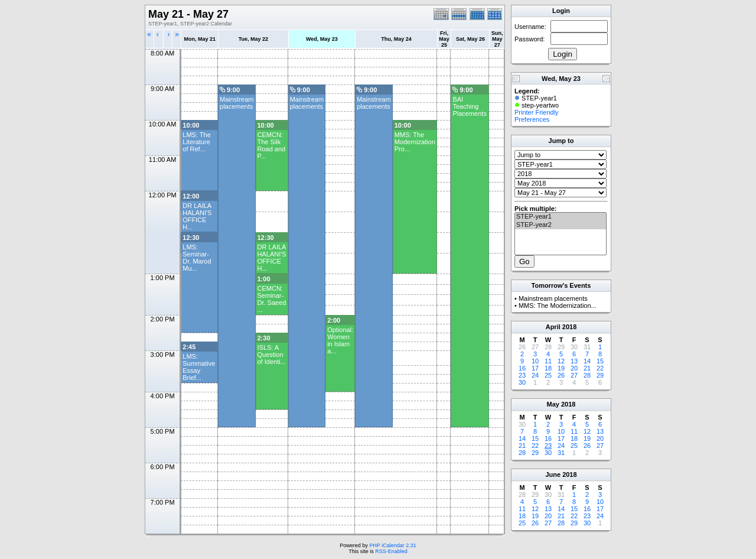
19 (561, 368)
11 (548, 361)
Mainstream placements (237, 103)
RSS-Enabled (391, 551)
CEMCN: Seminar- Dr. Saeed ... (272, 299)
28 (587, 375)
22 (600, 368)
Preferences (532, 119)
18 (548, 368)
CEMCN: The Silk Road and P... (272, 145)
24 (535, 375)
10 (535, 361)
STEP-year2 (561, 225)
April (553, 327)
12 (561, 361)
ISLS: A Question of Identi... (272, 355)
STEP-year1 (561, 217)
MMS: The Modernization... (558, 305)
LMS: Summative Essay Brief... (199, 367)
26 (561, 375)
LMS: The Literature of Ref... (197, 142)
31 (561, 453)
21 (587, 368)
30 (522, 382)
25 (548, 375)
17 (535, 368)
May (553, 404)
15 (600, 361)
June (553, 474)
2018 (569, 327)
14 (587, 361)
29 (600, 375)
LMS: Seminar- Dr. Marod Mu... (197, 258)
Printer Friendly (537, 112)
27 (574, 375)
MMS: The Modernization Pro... (415, 142)
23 (522, 375)
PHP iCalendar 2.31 (392, 545)
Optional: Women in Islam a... (340, 340)
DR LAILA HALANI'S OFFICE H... (197, 216)
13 (574, 361)
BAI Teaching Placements (469, 106)
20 (574, 368)
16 (522, 368)
